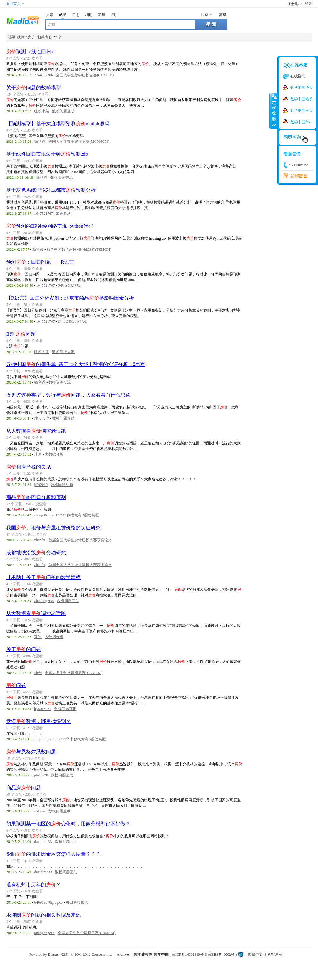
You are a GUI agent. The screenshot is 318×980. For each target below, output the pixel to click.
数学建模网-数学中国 (151, 955)
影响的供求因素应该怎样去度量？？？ (53, 854)
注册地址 (295, 4)
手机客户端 (273, 955)
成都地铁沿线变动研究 (36, 553)
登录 (308, 4)
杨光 (38, 673)
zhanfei (40, 540)
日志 (76, 15)
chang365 (41, 515)
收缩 (274, 111)
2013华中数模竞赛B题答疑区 (75, 515)
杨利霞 (40, 142)
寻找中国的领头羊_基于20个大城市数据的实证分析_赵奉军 (76, 364)
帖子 (63, 15)
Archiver (123, 955)
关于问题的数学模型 (34, 88)
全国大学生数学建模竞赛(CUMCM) (85, 75)
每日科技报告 (77, 902)
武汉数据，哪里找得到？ (39, 721)
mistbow (39, 811)
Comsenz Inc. (102, 955)
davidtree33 (43, 842)
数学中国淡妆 (302, 88)
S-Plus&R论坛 (69, 285)
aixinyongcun (44, 933)
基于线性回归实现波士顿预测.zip (47, 154)
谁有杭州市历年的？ (34, 885)
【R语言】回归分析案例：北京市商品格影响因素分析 (70, 298)
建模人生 (42, 352)
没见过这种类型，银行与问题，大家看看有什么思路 (68, 395)
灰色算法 (63, 214)
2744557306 (43, 75)
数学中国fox (300, 122)
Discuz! (54, 955)
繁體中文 (255, 955)
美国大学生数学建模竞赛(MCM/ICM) (79, 142)
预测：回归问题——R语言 (40, 262)
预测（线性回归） (31, 52)
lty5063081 (43, 709)
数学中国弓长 (302, 110)
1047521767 (43, 214)
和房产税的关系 (29, 467)
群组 (102, 15)
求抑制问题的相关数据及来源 (43, 915)
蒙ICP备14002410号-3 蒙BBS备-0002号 (203, 955)
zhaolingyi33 (44, 601)
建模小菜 (42, 111)
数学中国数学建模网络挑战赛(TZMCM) (79, 249)
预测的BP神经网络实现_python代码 (50, 226)
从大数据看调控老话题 (36, 431)
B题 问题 (21, 334)
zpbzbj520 (40, 775)
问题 (16, 685)
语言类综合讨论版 (73, 321)
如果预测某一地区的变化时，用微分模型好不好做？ (68, 824)
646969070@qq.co (48, 902)
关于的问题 (24, 649)
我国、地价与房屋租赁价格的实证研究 (53, 528)
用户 (115, 15)
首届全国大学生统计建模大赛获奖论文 (80, 540)
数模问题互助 (63, 111)
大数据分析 (54, 454)
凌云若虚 (42, 418)
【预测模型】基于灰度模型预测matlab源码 (58, 124)
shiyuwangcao (45, 739)
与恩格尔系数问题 (31, 752)
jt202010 (41, 485)
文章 (50, 15)
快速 (205, 15)
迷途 (38, 454)
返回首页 (13, 4)
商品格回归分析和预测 (36, 497)
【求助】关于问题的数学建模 (43, 577)
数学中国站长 (302, 99)
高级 (223, 15)
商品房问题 (24, 788)
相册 (89, 15)
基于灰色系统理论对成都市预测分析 (51, 190)
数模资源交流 (61, 178)
